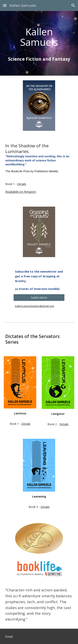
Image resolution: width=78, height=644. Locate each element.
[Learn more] (39, 298)
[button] (5, 5)
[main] (39, 37)
